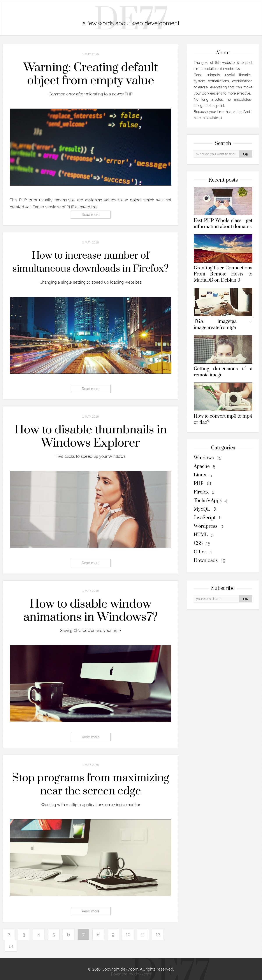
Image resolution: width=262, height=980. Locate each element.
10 (128, 934)
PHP (202, 484)
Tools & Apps (211, 501)
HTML (204, 535)
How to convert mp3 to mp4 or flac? (223, 404)
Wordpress (208, 526)
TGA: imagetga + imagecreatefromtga (223, 309)
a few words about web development (131, 23)
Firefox (204, 492)
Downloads (210, 561)
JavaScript (208, 518)
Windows (207, 458)
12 (158, 934)
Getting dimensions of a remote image (223, 357)
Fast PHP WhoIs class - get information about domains (223, 208)
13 (11, 946)
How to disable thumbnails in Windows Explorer (91, 436)
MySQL (205, 509)
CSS (202, 543)
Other (203, 552)
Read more (91, 215)
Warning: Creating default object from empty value (91, 74)
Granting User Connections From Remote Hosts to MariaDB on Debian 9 (223, 259)
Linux (203, 475)
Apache (205, 466)
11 (143, 934)
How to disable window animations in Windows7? (91, 611)
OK (246, 154)
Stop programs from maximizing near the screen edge (91, 785)
